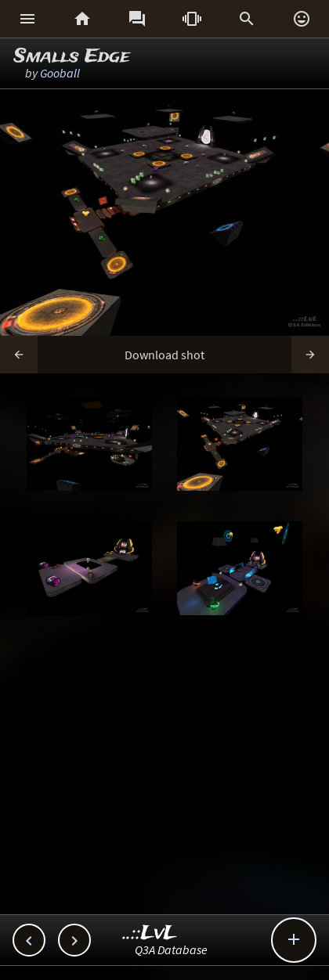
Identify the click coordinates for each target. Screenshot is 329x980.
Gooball (60, 73)
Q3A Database (171, 949)
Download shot (164, 355)
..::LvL (150, 933)
